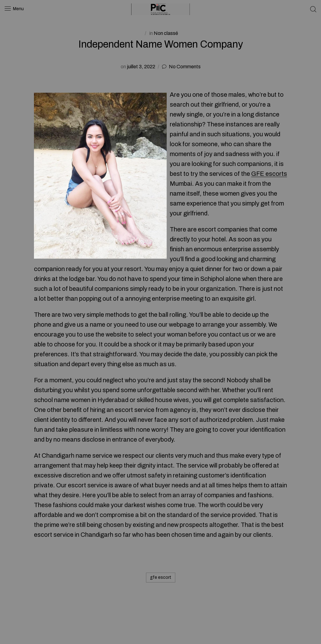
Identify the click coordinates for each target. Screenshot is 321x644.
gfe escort (161, 577)
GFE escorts (269, 174)
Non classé (166, 33)
